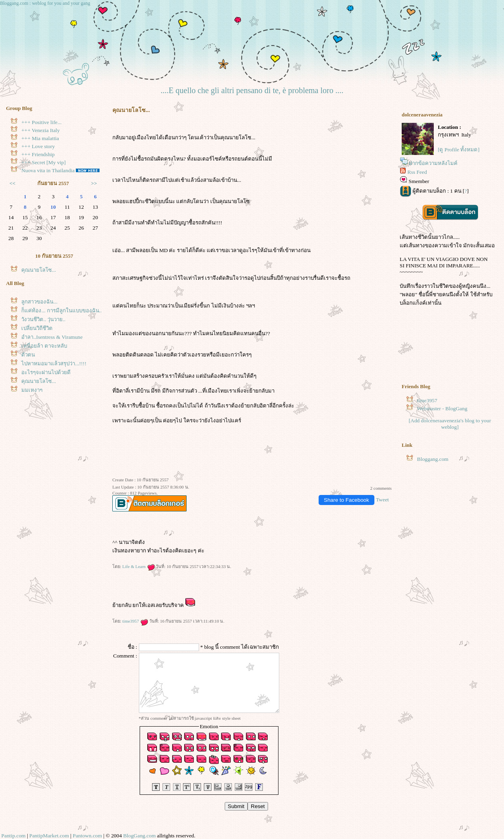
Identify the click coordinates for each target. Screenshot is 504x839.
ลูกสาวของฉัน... (39, 302)
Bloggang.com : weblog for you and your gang (45, 3)
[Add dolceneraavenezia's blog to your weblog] (450, 424)
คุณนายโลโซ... (39, 270)
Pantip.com (13, 836)
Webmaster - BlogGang (442, 408)
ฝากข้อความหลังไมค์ (433, 163)
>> (94, 183)
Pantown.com (87, 836)
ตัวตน (28, 355)
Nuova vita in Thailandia (48, 170)
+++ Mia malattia (40, 138)
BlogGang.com (139, 836)
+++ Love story (38, 146)
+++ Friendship (38, 154)
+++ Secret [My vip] (43, 162)
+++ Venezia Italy (41, 130)
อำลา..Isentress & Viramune (52, 337)
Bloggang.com (433, 459)
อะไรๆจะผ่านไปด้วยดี (46, 372)
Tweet (382, 500)
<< (13, 183)
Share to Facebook (346, 500)
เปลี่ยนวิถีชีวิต (37, 328)
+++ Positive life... (41, 122)
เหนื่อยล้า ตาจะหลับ (44, 346)
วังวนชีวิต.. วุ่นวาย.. (43, 319)
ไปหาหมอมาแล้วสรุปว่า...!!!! (54, 363)
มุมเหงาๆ (32, 390)
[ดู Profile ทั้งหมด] (459, 150)
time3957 (135, 621)
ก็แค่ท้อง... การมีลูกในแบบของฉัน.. (61, 311)
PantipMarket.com (49, 836)
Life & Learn (139, 566)
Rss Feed (417, 172)
